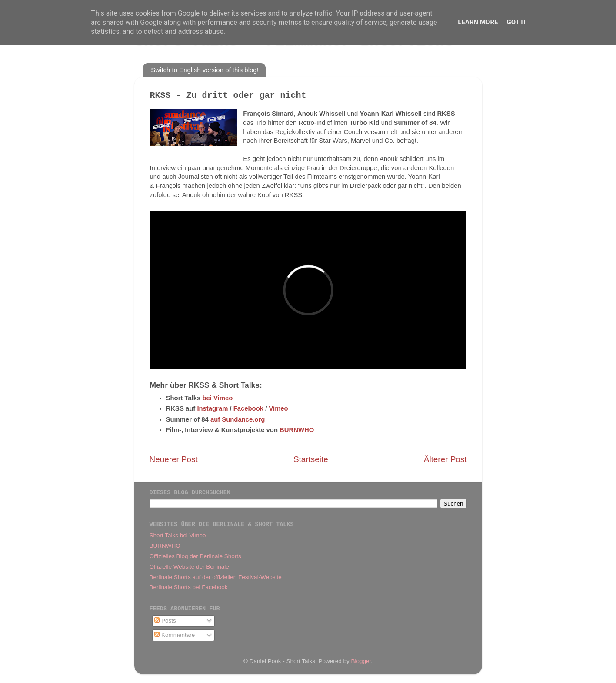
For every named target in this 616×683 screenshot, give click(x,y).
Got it (516, 22)
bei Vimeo (217, 398)
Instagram (212, 408)
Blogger (361, 661)
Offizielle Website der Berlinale (189, 567)
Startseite (311, 459)
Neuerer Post (174, 459)
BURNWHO (297, 430)
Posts (165, 621)
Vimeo (278, 408)
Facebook (248, 408)
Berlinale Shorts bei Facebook (189, 587)
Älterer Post (445, 459)
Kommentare (175, 635)
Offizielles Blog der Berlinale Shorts (195, 556)
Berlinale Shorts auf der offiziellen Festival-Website (216, 577)
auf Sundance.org (238, 419)
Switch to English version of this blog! (205, 70)
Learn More (478, 22)
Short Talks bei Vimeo (178, 535)
